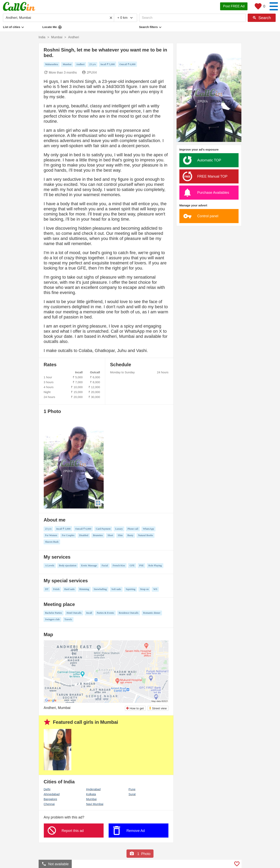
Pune (132, 789)
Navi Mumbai (95, 804)
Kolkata (91, 794)
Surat (132, 794)
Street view (158, 708)
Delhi (47, 789)
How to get (135, 708)
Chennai (49, 804)
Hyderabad (93, 789)
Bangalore (50, 799)
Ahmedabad (52, 794)
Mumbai (91, 799)
